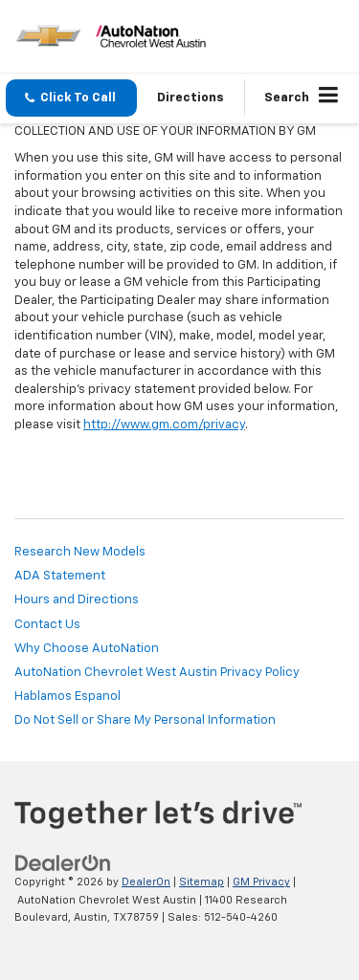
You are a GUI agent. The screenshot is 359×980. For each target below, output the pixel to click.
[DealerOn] (63, 864)
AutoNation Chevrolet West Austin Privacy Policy (157, 673)
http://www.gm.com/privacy (164, 425)
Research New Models (80, 552)
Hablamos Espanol (67, 697)
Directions (191, 98)
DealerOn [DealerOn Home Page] (146, 882)
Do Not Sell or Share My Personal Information (145, 720)
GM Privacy (261, 882)
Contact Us (47, 625)
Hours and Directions (77, 600)
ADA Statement (60, 576)
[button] (71, 98)
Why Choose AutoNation (87, 649)
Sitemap (202, 882)
